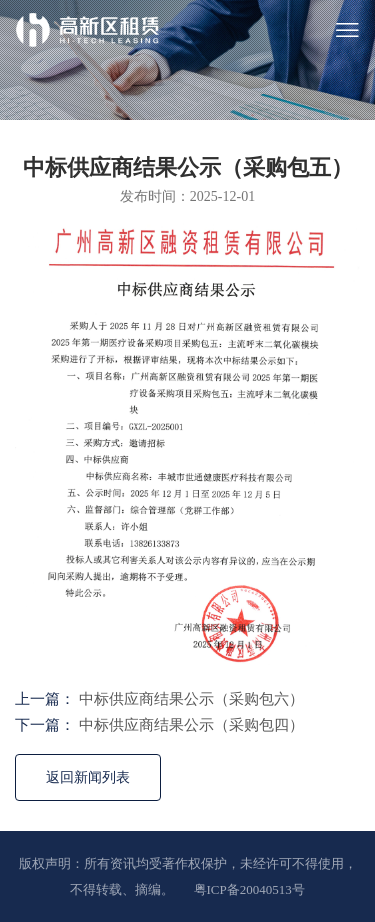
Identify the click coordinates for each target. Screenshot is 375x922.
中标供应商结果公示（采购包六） (191, 699)
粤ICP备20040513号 (249, 889)
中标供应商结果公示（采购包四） (191, 725)
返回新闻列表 (88, 777)
